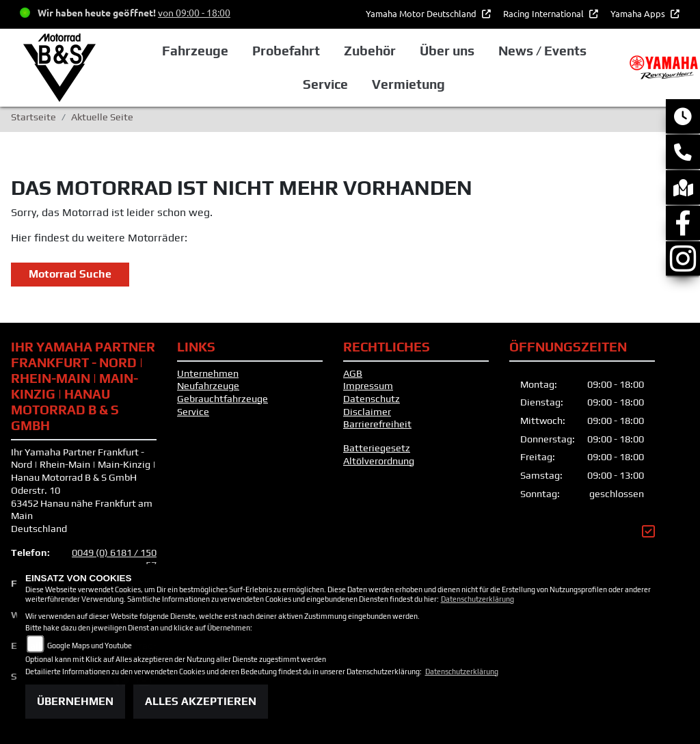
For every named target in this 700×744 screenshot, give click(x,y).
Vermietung (408, 84)
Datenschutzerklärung (477, 599)
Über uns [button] (447, 51)
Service (193, 412)
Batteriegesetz (377, 448)
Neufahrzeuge (208, 386)
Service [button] (325, 84)
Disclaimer (367, 412)
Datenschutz (372, 399)
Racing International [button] (544, 13)
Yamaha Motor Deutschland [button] (422, 13)
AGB (353, 373)
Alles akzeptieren (201, 701)
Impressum (368, 386)
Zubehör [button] (370, 51)
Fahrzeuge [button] (195, 51)
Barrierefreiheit (377, 424)
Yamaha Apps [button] (639, 13)
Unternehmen (208, 373)
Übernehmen (75, 701)
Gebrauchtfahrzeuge (223, 399)
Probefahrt (286, 51)
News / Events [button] (542, 51)
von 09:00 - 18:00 (194, 12)
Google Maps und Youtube (90, 646)
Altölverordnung (379, 461)
